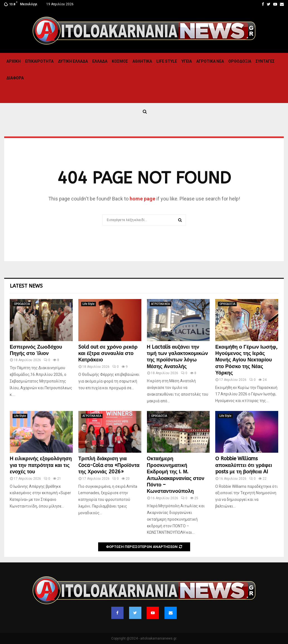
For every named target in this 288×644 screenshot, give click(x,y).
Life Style (167, 61)
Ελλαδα (100, 61)
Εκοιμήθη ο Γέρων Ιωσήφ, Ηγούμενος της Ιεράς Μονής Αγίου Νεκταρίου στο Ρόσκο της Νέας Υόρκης (246, 360)
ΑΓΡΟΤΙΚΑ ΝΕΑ (210, 61)
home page (142, 199)
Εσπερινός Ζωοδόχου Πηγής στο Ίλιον (36, 350)
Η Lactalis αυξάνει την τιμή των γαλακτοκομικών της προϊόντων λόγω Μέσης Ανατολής (177, 357)
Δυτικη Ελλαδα (73, 61)
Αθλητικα (142, 61)
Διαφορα (15, 78)
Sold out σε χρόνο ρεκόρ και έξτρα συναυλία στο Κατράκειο (108, 353)
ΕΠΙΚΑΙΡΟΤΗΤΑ (39, 61)
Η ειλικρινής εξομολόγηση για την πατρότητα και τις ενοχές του (41, 465)
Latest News (26, 286)
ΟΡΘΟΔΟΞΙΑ (240, 61)
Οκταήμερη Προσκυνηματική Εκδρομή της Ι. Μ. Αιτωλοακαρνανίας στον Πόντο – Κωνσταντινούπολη (176, 475)
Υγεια (187, 61)
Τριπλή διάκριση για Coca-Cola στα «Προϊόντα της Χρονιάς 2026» (109, 465)
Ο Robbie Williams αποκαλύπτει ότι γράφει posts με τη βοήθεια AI (244, 465)
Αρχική (14, 61)
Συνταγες (265, 61)
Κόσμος (120, 61)
